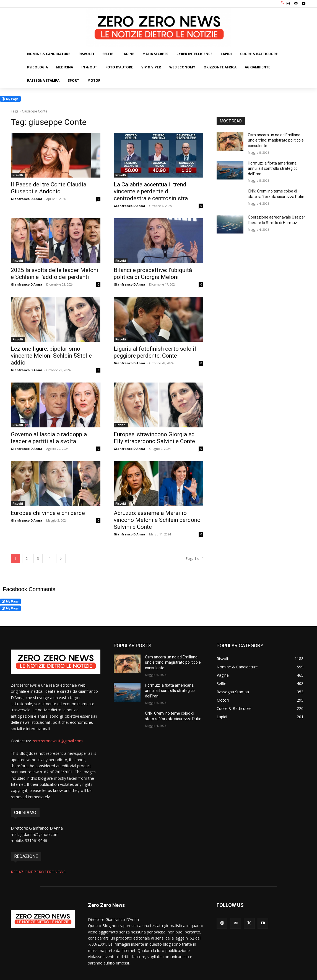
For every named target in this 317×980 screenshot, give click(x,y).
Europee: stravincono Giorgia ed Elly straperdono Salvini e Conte (154, 438)
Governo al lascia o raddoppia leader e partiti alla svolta (49, 438)
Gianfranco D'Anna (27, 199)
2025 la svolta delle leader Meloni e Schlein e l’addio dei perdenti (54, 274)
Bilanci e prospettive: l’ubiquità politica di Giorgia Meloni (153, 274)
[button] (283, 3)
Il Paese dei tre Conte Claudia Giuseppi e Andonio (49, 188)
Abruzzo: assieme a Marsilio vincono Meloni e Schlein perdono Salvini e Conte (157, 520)
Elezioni (121, 425)
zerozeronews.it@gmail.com (57, 741)
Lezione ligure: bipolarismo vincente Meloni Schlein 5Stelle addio (51, 356)
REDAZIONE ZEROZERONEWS (38, 872)
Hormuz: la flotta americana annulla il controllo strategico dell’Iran (273, 169)
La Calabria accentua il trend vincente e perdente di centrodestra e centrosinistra (151, 191)
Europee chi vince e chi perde (48, 513)
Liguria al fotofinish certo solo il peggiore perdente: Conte (155, 352)
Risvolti (18, 175)
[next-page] (61, 559)
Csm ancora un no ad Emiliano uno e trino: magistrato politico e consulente (276, 140)
